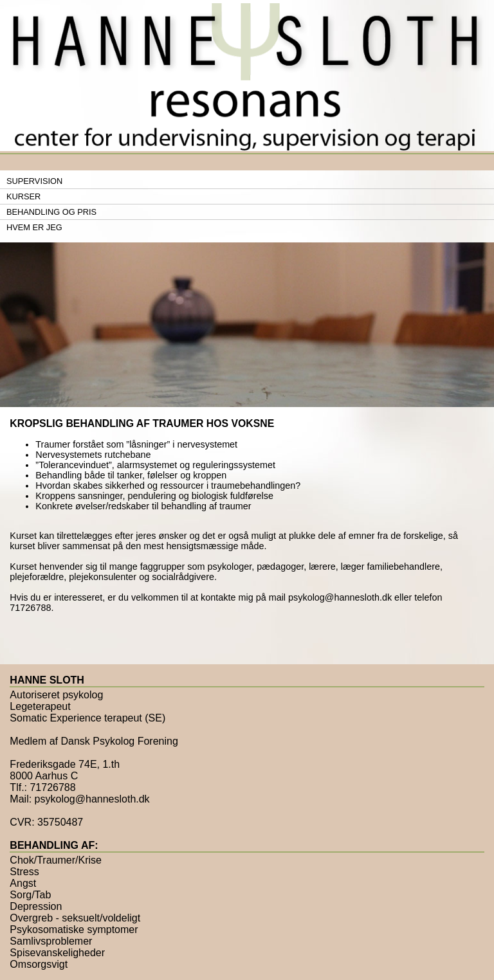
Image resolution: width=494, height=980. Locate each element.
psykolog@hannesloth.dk (340, 597)
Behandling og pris (51, 212)
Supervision (34, 181)
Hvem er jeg (34, 227)
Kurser (23, 196)
